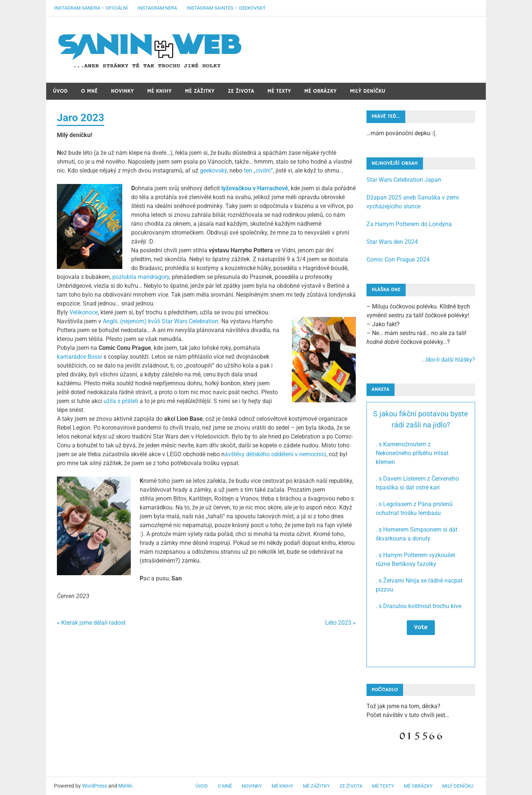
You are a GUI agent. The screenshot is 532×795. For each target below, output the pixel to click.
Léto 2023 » (340, 623)
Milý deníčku (368, 91)
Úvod (60, 91)
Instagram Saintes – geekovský (226, 8)
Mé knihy (159, 91)
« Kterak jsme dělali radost (91, 623)
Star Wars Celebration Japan (404, 180)
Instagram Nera (157, 8)
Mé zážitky (200, 91)
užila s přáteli (121, 401)
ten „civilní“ (258, 170)
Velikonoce (84, 312)
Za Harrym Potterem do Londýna (409, 224)
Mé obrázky (320, 91)
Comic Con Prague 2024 (398, 260)
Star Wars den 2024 (392, 242)
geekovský (213, 170)
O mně (89, 91)
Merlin (125, 786)
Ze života (241, 91)
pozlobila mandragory (141, 277)
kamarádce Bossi (79, 357)
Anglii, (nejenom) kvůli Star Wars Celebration (161, 321)
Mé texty (279, 91)
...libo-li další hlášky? (448, 360)
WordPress (95, 786)
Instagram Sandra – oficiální (91, 8)
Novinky (122, 91)
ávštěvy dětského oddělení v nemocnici (275, 454)
